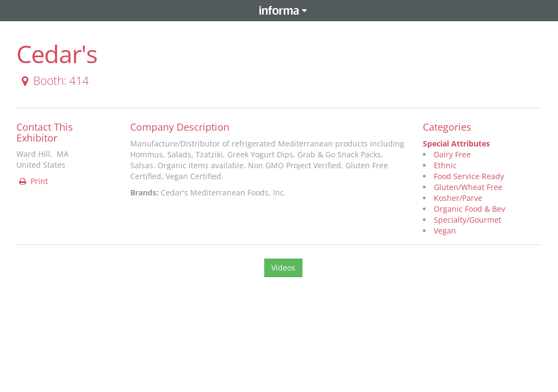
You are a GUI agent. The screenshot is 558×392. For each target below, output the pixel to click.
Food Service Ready (469, 176)
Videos (283, 268)
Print (33, 181)
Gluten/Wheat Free (468, 187)
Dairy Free (452, 154)
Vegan (445, 231)
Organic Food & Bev (469, 209)
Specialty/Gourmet (468, 220)
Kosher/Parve (458, 198)
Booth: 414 (53, 81)
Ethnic (445, 165)
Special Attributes (456, 143)
